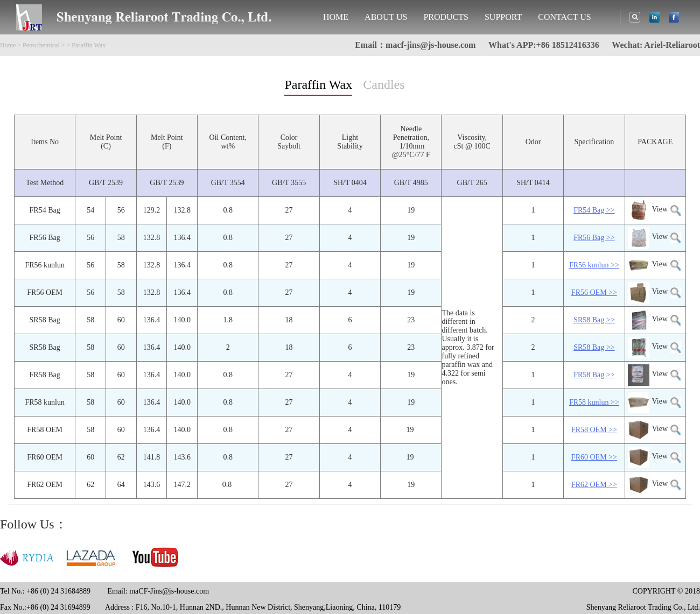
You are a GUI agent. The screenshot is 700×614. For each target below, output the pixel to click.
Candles (384, 84)
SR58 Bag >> (594, 320)
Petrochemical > (44, 45)
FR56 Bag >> (594, 238)
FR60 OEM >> (594, 457)
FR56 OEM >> (594, 292)
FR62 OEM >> (594, 485)
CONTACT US (564, 17)
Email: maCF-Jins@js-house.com (158, 591)
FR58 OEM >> (594, 430)
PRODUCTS (446, 17)
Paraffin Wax (318, 84)
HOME (336, 17)
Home (8, 45)
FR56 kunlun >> (594, 265)
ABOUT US (386, 17)
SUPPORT (503, 17)
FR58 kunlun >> (594, 402)
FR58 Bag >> (594, 375)
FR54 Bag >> (594, 210)
